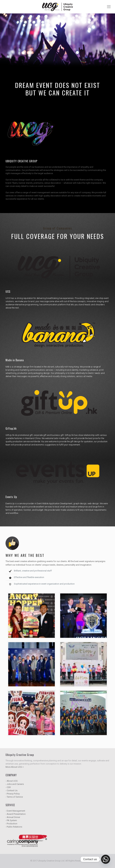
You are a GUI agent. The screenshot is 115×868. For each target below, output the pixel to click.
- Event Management (15, 811)
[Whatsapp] (106, 859)
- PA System (11, 820)
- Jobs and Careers (15, 784)
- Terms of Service (14, 797)
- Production (11, 824)
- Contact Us (11, 790)
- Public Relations (14, 827)
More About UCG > (15, 767)
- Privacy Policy (13, 794)
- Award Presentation (16, 814)
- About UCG (12, 781)
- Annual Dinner (13, 817)
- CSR (8, 787)
